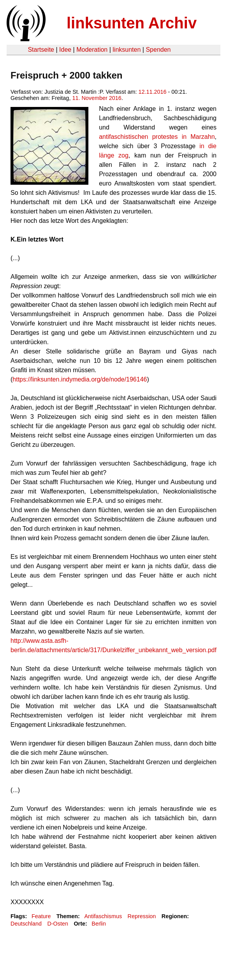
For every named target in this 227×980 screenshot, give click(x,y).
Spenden (158, 50)
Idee (65, 50)
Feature (41, 916)
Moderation (92, 50)
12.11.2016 (152, 92)
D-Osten (58, 924)
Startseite (41, 50)
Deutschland (26, 924)
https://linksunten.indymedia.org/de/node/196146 (80, 379)
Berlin (99, 924)
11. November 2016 (97, 98)
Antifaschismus (103, 916)
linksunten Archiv (132, 23)
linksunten (127, 50)
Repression (142, 916)
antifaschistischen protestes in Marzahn (157, 137)
